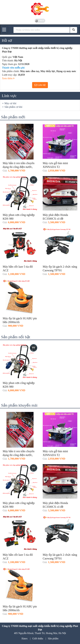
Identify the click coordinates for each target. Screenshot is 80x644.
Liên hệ (40, 85)
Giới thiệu (38, 639)
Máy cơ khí (10, 103)
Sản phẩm (53, 639)
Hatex (24, 639)
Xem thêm (8, 78)
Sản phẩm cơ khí (13, 107)
